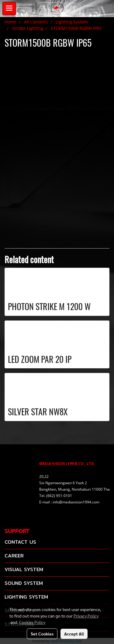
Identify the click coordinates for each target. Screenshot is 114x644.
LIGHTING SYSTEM (26, 597)
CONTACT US (20, 542)
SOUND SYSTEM (24, 583)
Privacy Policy (86, 616)
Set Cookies (42, 634)
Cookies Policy (32, 622)
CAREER (14, 556)
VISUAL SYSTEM (24, 569)
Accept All (74, 634)
